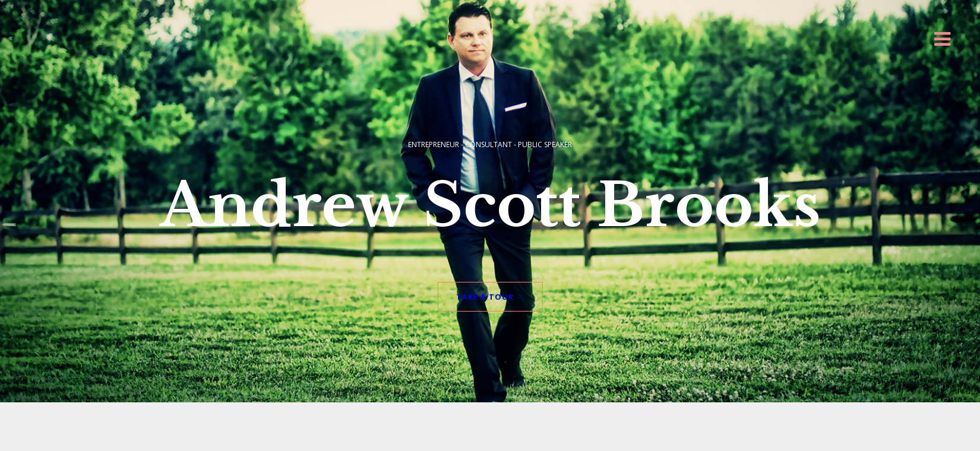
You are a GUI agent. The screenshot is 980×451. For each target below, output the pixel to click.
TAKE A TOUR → (490, 285)
